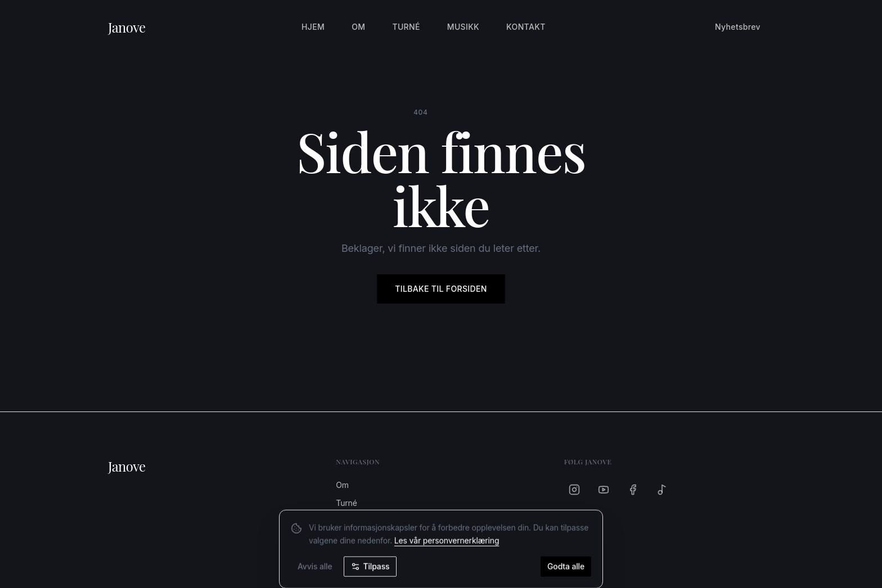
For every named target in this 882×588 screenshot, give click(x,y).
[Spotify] (662, 490)
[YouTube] (604, 490)
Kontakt (526, 27)
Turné (406, 27)
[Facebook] (633, 490)
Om (358, 27)
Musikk (463, 27)
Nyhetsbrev (738, 27)
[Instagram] (574, 490)
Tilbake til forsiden (441, 289)
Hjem (313, 27)
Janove (127, 27)
